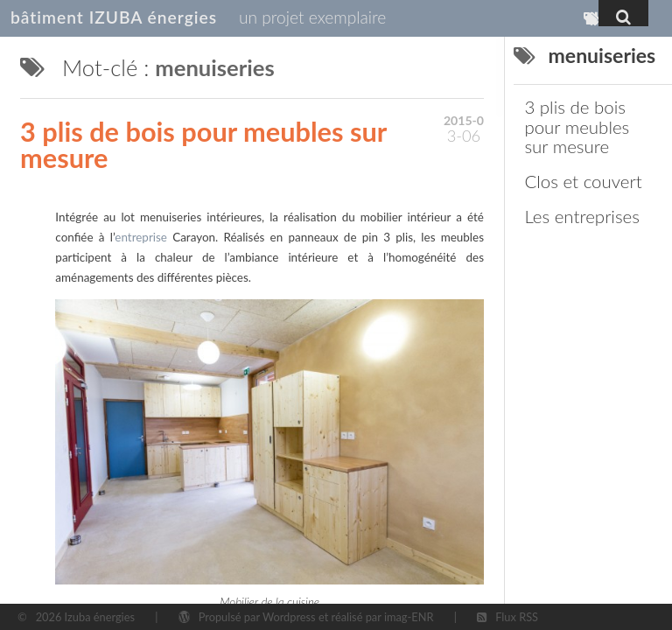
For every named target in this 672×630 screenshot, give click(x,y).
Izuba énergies (100, 617)
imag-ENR (409, 617)
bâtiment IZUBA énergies (114, 17)
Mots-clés (596, 23)
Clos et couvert (583, 181)
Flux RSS (517, 617)
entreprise (141, 237)
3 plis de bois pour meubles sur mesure (203, 145)
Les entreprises (582, 216)
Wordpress (289, 617)
